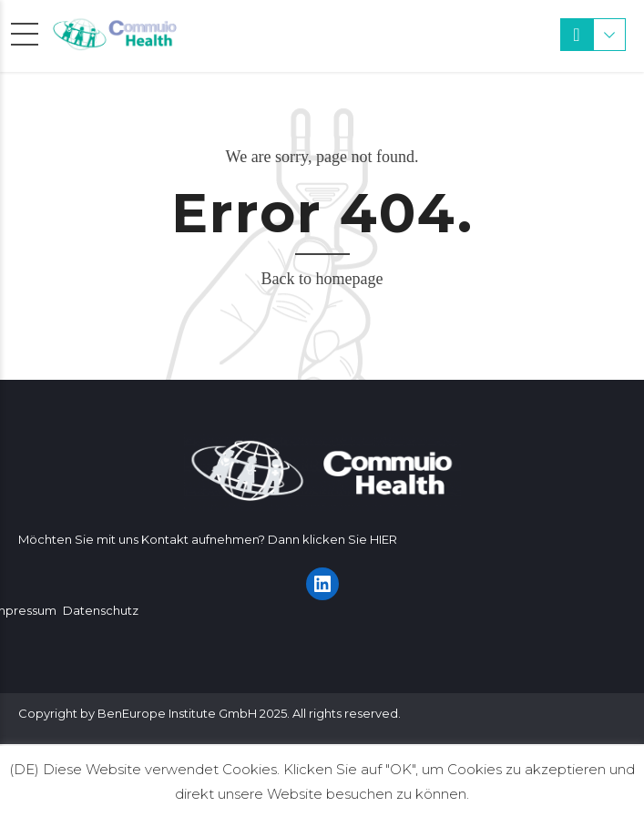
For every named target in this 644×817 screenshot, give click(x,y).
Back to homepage (322, 279)
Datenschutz (101, 610)
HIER (383, 539)
